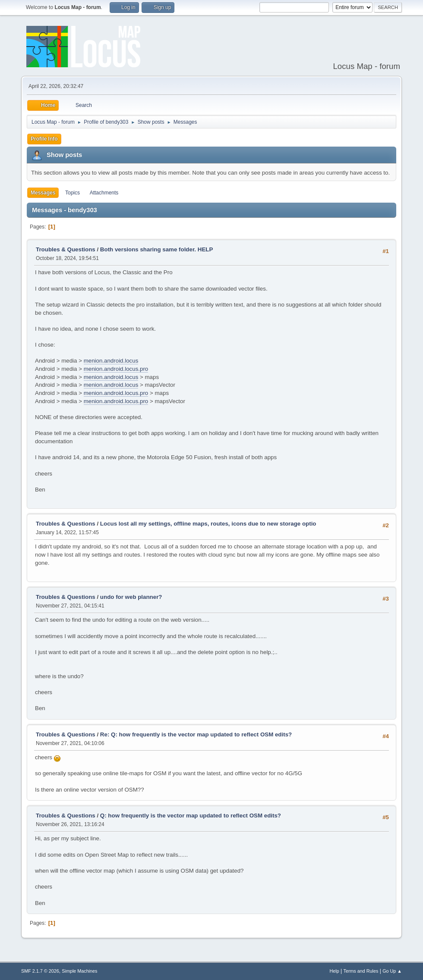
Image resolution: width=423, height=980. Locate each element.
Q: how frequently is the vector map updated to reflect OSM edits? (191, 816)
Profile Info (44, 139)
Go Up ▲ (392, 971)
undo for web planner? (131, 597)
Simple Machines (79, 971)
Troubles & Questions (66, 249)
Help (335, 971)
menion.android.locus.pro (116, 369)
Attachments (104, 193)
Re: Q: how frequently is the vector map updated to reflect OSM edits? (196, 734)
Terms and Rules (361, 971)
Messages (43, 193)
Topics (73, 193)
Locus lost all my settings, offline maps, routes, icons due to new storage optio (208, 524)
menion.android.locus (111, 361)
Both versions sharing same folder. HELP (156, 249)
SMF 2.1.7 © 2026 (40, 971)
